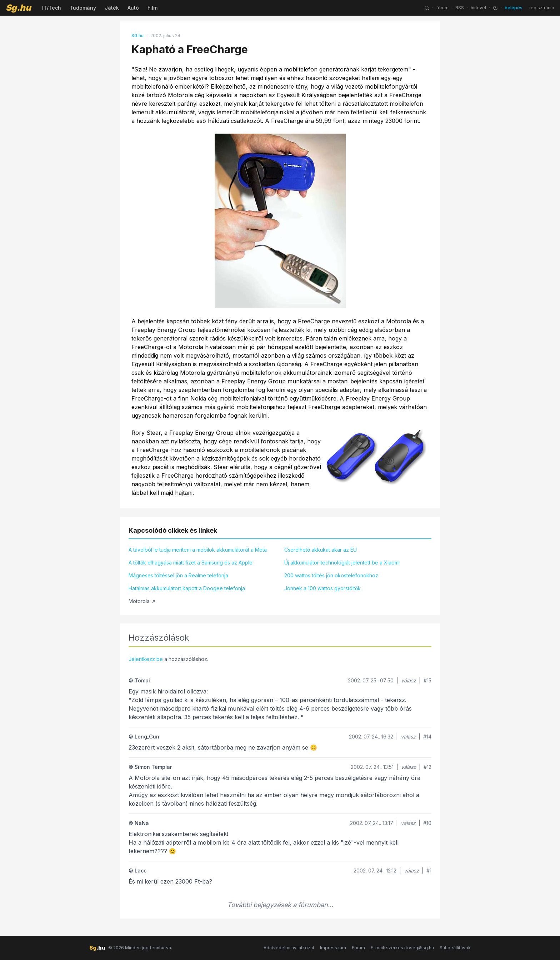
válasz (409, 680)
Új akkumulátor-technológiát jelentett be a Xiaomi (342, 563)
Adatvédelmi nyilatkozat (289, 948)
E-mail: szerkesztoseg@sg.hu (402, 948)
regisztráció (542, 8)
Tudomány (83, 8)
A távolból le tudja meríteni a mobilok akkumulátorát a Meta (198, 550)
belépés (514, 8)
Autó (133, 8)
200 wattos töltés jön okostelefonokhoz (331, 575)
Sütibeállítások (455, 948)
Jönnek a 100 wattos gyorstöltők (322, 588)
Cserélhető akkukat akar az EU (321, 550)
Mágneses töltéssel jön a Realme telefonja (178, 575)
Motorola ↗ (142, 601)
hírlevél (478, 8)
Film (152, 8)
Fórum (358, 948)
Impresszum (333, 948)
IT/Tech (52, 8)
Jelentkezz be (146, 659)
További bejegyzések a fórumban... (280, 905)
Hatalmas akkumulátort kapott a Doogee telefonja (187, 588)
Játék (112, 8)
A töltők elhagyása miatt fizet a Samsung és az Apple (191, 563)
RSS (460, 8)
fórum (442, 8)
